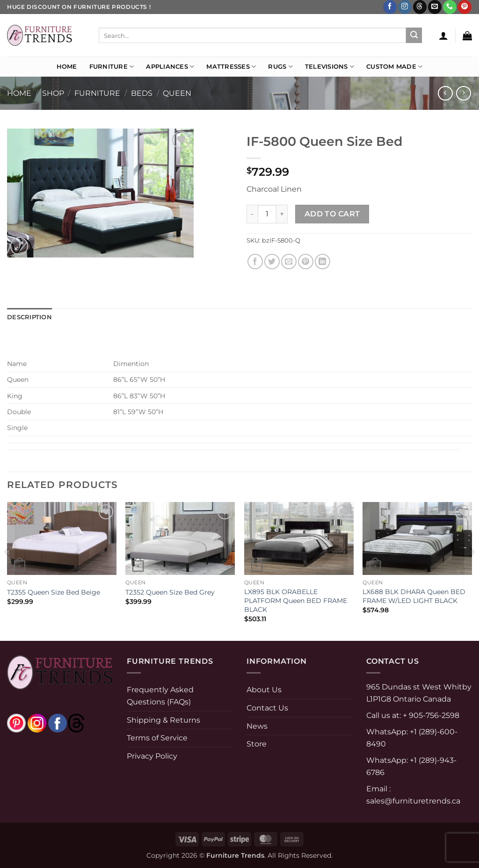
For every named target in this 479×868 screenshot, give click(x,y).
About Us (264, 690)
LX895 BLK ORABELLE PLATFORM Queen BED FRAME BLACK (296, 600)
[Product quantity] (267, 214)
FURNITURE (97, 93)
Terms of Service (157, 738)
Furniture (112, 67)
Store (257, 744)
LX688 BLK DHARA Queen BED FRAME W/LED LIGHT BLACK (414, 596)
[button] (443, 36)
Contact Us (267, 708)
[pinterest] (16, 723)
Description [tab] (29, 317)
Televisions (330, 67)
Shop (53, 93)
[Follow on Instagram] (405, 7)
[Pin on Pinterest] (306, 262)
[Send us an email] (435, 7)
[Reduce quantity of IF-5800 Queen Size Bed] (252, 214)
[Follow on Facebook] (390, 7)
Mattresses (231, 67)
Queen (177, 93)
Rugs (280, 67)
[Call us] (450, 7)
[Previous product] (463, 93)
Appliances (170, 67)
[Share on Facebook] (255, 262)
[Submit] (414, 36)
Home (67, 67)
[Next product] (445, 93)
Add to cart (332, 214)
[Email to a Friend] (289, 262)
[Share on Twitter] (272, 262)
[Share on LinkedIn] (323, 262)
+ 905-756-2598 (430, 715)
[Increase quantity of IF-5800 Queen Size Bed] (282, 214)
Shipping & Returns (163, 720)
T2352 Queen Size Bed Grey (170, 592)
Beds (142, 93)
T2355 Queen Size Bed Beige (54, 592)
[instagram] (37, 723)
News (257, 726)
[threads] (67, 723)
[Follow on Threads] (420, 7)
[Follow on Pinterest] (464, 7)
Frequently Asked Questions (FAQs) (160, 696)
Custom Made (394, 67)
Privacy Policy (152, 756)
